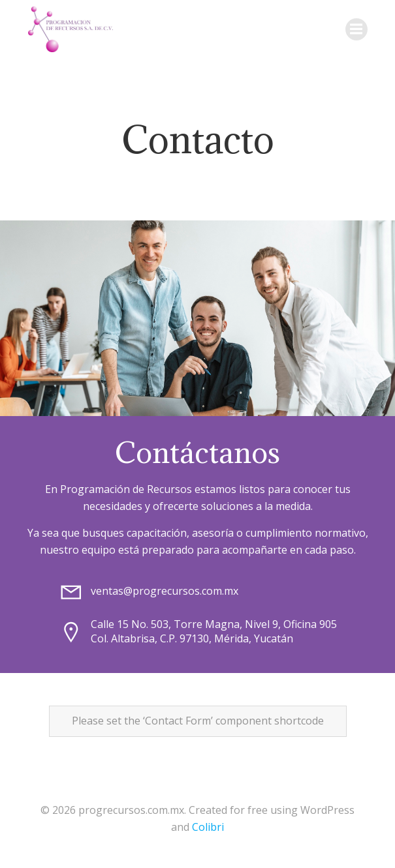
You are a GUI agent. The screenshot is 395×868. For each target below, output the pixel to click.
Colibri (208, 827)
